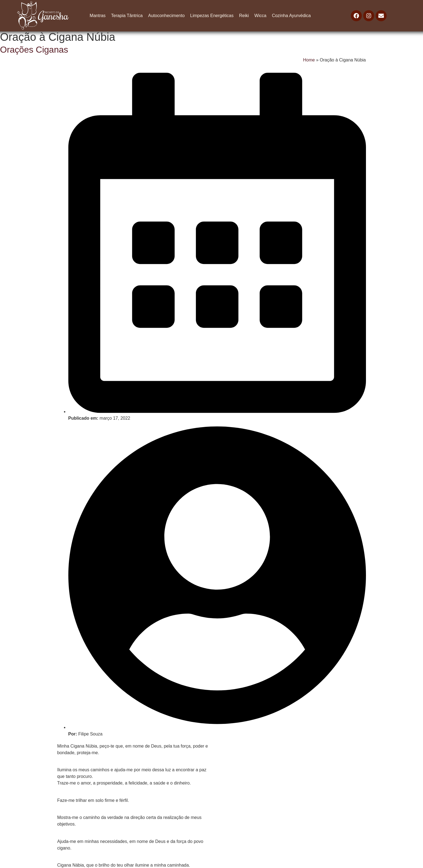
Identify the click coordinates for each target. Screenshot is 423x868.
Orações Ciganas (34, 50)
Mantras (98, 16)
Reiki (244, 16)
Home (309, 60)
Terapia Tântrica (127, 16)
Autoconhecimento (167, 16)
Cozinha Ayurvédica (291, 16)
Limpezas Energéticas (212, 16)
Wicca (260, 16)
